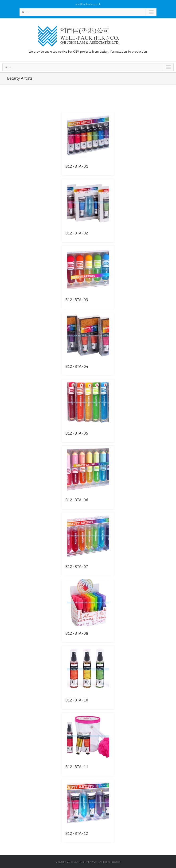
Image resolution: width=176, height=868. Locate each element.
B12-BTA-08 (77, 633)
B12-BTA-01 (77, 166)
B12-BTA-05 (77, 433)
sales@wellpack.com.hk (88, 4)
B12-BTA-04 (77, 367)
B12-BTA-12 (77, 834)
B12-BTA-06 (77, 500)
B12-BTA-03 (77, 300)
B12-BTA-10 (77, 700)
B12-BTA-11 (77, 767)
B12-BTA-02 (77, 233)
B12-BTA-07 (77, 567)
